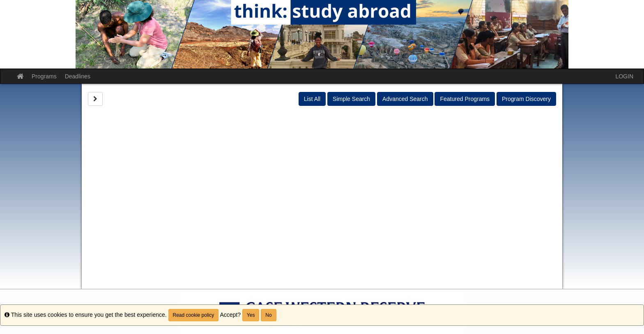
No (268, 315)
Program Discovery (526, 99)
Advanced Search (405, 99)
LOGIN (624, 76)
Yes (251, 315)
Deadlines (78, 76)
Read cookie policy (194, 315)
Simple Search (351, 99)
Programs (44, 76)
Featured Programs (465, 99)
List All (312, 99)
